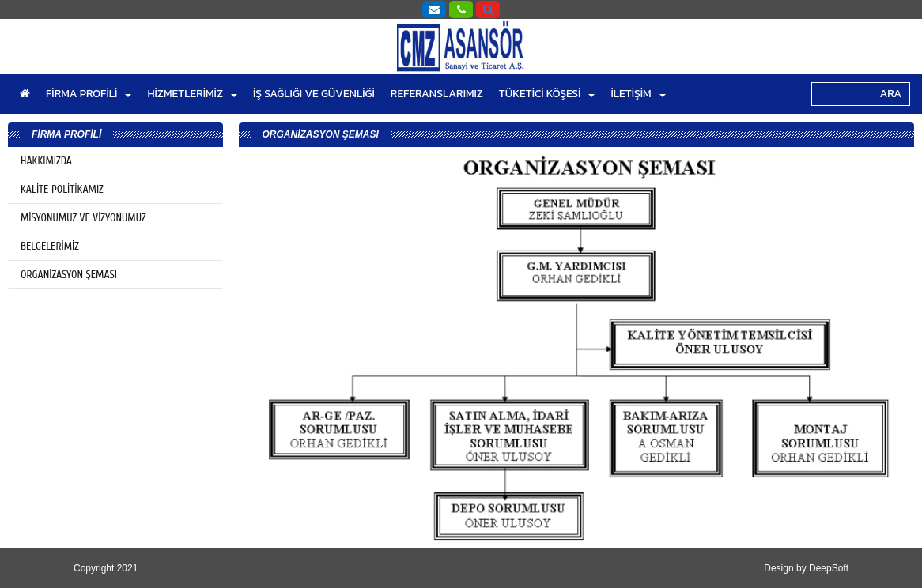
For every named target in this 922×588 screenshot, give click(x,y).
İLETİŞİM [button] (638, 94)
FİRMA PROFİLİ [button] (89, 94)
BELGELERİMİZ (50, 246)
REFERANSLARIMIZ (437, 94)
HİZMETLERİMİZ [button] (192, 94)
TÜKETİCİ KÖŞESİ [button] (547, 94)
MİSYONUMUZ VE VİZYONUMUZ (83, 218)
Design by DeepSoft (806, 568)
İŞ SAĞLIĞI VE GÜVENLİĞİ (314, 94)
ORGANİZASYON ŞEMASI (69, 275)
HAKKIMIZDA (46, 161)
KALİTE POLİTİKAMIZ (62, 189)
